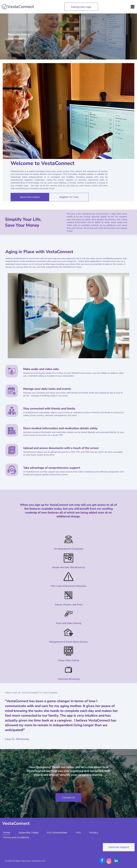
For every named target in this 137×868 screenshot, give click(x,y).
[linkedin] (116, 861)
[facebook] (102, 861)
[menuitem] (11, 833)
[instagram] (109, 861)
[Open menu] (133, 7)
